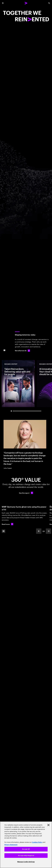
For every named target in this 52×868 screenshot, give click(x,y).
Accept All (26, 849)
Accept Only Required (26, 856)
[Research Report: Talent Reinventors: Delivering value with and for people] (18, 384)
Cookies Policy (37, 842)
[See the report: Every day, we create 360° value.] (26, 493)
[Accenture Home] (26, 3)
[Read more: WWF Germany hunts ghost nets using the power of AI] (8, 524)
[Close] (48, 825)
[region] (26, 845)
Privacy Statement (11, 845)
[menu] (3, 3)
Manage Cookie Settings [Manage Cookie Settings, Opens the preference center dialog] (26, 862)
